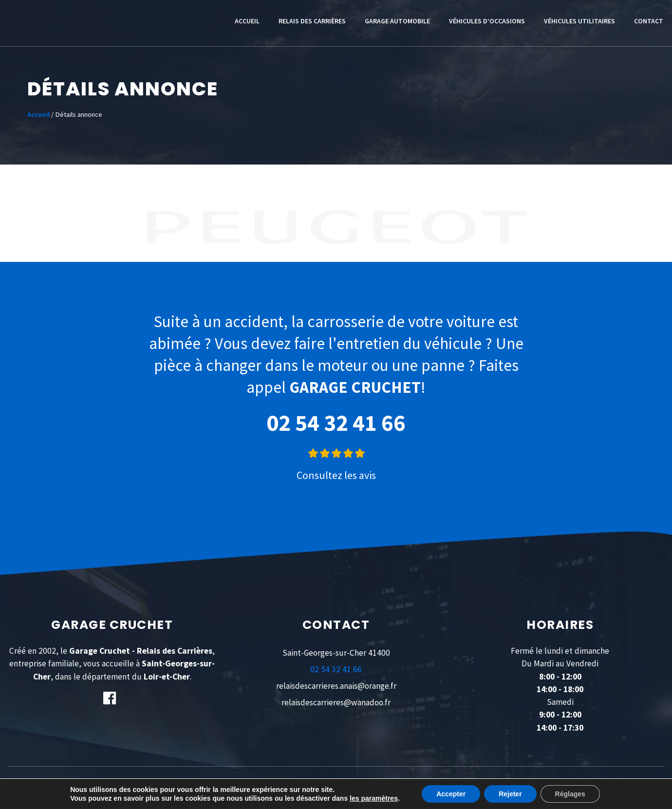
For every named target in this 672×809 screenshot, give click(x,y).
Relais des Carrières (312, 21)
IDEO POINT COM (523, 786)
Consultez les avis (336, 475)
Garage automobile (397, 21)
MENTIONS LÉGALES (267, 786)
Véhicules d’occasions (487, 21)
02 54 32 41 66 (336, 423)
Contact (649, 21)
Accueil (247, 21)
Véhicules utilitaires (579, 21)
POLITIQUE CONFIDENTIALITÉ (340, 786)
